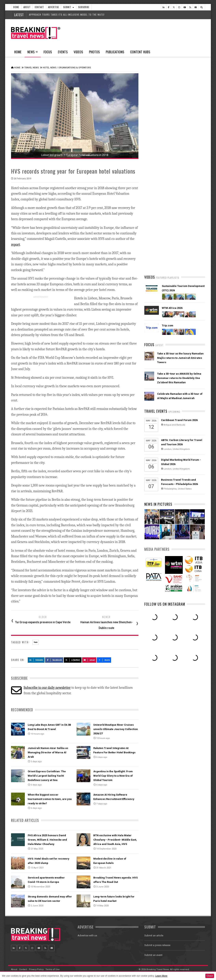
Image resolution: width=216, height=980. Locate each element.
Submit (69, 7)
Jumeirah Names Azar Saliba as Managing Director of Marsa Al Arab (48, 752)
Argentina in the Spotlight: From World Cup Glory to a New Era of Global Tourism (113, 776)
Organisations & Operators (75, 68)
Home (16, 7)
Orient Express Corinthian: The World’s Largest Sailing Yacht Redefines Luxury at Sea (47, 776)
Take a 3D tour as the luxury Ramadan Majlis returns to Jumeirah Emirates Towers (180, 358)
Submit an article (154, 935)
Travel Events (156, 411)
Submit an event (153, 955)
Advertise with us (87, 935)
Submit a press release (157, 945)
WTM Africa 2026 (172, 308)
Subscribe (84, 7)
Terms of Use (53, 969)
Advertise (54, 7)
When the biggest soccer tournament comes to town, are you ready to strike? (50, 799)
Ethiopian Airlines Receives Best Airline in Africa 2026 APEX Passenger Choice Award (181, 257)
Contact (39, 7)
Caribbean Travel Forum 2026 (179, 420)
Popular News (190, 149)
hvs (36, 642)
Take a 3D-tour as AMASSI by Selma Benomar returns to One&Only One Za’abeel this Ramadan (179, 378)
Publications (115, 52)
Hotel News (50, 68)
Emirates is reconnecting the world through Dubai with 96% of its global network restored (179, 215)
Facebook (54, 660)
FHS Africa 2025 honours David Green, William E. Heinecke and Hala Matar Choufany (47, 840)
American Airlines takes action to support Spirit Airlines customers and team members (180, 191)
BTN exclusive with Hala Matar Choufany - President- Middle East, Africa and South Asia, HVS (115, 840)
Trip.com (168, 326)
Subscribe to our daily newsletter (47, 688)
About (27, 7)
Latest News (159, 149)
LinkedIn (36, 660)
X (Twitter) (73, 660)
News (33, 53)
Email (89, 660)
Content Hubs (140, 52)
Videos (78, 52)
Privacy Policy (36, 969)
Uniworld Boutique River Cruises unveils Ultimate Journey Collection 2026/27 (116, 729)
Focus (48, 52)
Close (210, 976)
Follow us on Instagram (165, 604)
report (16, 245)
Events (63, 52)
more (104, 660)
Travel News (32, 68)
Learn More (161, 976)
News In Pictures (158, 504)
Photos (94, 52)
